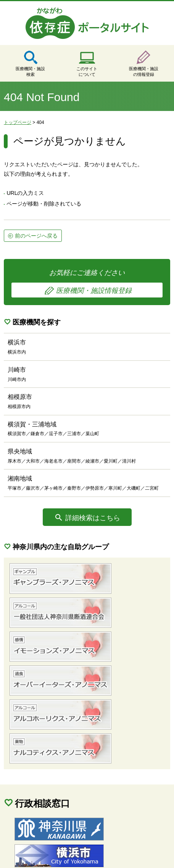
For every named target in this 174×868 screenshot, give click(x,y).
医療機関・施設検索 (30, 72)
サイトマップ (27, 838)
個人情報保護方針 (80, 838)
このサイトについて (87, 72)
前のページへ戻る (36, 236)
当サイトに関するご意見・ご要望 (51, 848)
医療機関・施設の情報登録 (144, 72)
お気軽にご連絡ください (87, 283)
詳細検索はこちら (93, 518)
